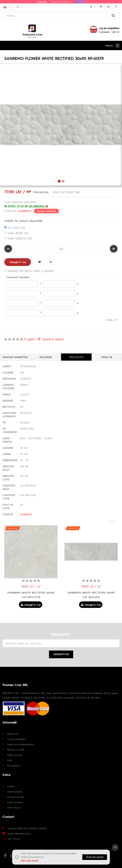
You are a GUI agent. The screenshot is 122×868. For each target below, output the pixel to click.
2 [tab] (63, 181)
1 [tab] (59, 181)
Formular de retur (16, 797)
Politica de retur (15, 755)
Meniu (109, 45)
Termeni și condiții (16, 750)
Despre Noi (12, 734)
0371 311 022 (14, 839)
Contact (11, 786)
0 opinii (29, 339)
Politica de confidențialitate (20, 744)
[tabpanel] (61, 125)
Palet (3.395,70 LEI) (18, 238)
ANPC (10, 760)
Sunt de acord (95, 857)
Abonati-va (61, 654)
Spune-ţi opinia (51, 339)
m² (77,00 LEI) (15, 228)
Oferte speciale (15, 792)
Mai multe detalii (29, 861)
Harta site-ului (14, 807)
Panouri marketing (46, 211)
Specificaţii (76, 357)
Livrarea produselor (17, 739)
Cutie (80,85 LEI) (16, 233)
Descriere (46, 357)
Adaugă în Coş (18, 262)
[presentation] (110, 521)
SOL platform (13, 766)
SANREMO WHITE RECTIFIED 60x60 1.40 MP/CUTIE (91, 595)
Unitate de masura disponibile (23, 221)
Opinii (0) (107, 357)
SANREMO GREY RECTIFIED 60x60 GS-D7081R (31, 595)
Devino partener (15, 802)
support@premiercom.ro (19, 833)
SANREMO (24, 211)
